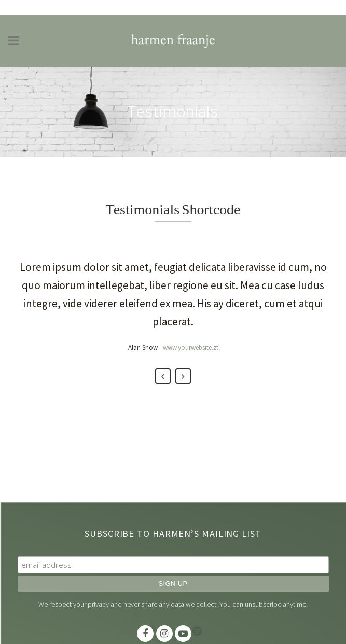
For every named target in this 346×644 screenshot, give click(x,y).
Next (183, 376)
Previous (163, 376)
